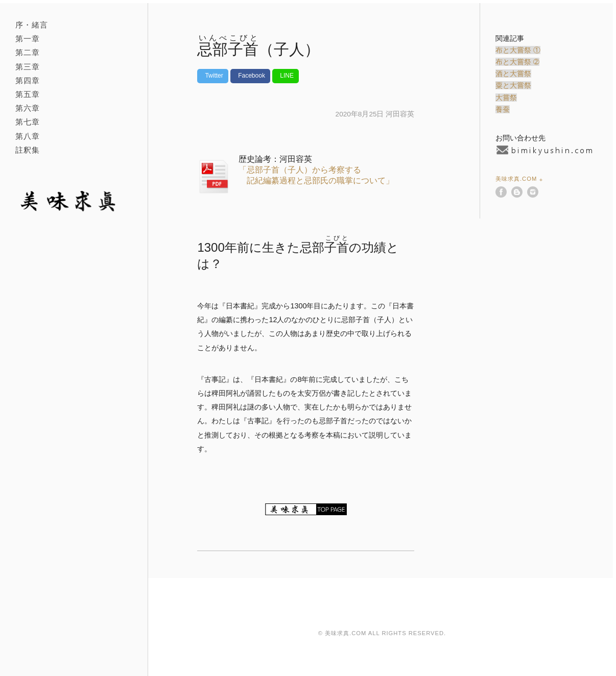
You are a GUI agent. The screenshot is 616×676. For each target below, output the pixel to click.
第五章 (28, 94)
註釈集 (28, 150)
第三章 (28, 67)
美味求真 (71, 201)
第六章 (28, 108)
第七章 (28, 122)
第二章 (28, 52)
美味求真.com (516, 179)
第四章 (28, 80)
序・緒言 (32, 25)
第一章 (28, 39)
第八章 (28, 136)
